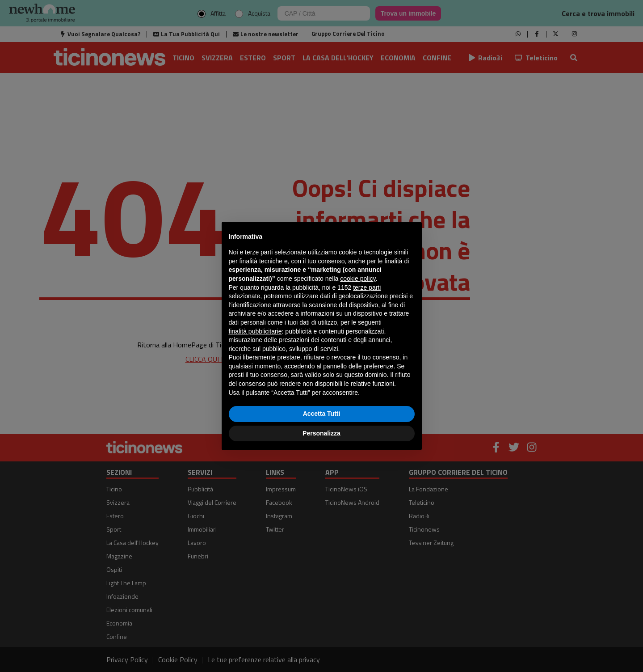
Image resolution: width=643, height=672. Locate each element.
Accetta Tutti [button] (322, 414)
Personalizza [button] (321, 433)
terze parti (367, 287)
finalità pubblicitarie (255, 331)
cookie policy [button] (358, 279)
